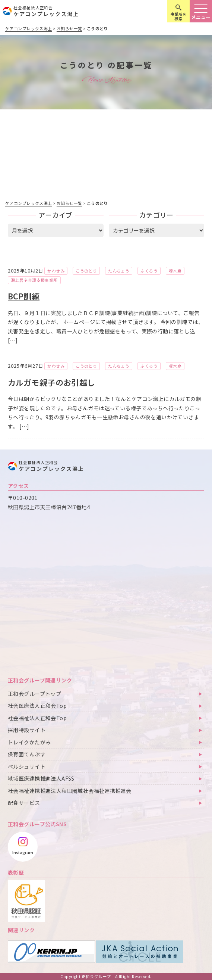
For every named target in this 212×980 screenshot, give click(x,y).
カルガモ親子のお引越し (52, 382)
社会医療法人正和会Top (37, 706)
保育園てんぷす (27, 754)
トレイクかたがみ (29, 742)
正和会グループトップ (34, 694)
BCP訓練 (24, 296)
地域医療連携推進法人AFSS (41, 778)
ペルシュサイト (27, 766)
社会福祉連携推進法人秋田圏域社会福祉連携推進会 (70, 791)
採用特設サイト (27, 730)
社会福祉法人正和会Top (37, 718)
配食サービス (24, 803)
